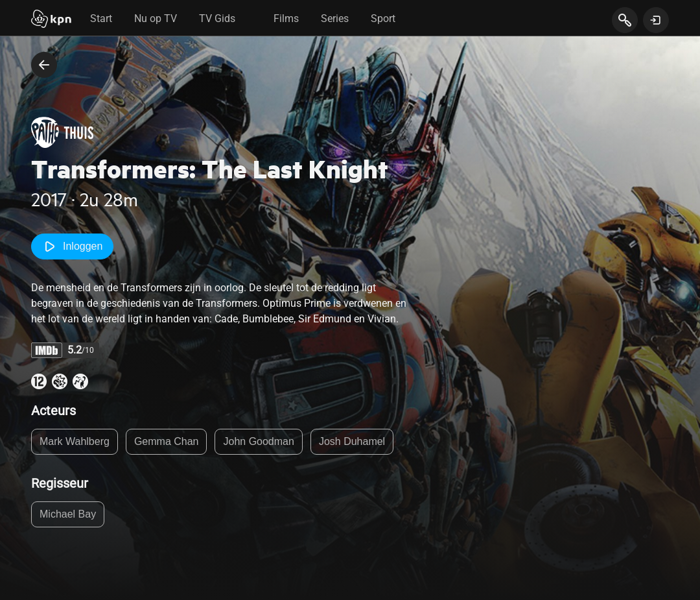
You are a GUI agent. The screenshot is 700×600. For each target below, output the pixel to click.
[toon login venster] (656, 20)
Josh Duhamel (352, 441)
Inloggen (72, 246)
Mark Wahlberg (75, 441)
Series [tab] (335, 18)
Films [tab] (286, 18)
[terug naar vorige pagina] (44, 65)
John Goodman (258, 441)
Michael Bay (68, 514)
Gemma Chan (167, 441)
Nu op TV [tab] (156, 18)
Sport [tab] (383, 18)
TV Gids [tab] (217, 18)
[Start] (51, 20)
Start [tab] (101, 18)
